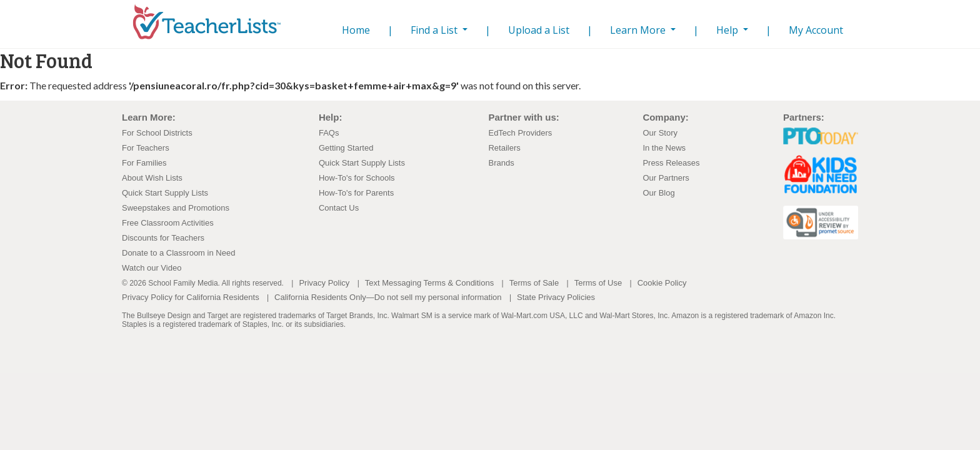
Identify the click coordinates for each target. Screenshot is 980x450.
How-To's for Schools (357, 178)
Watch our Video (152, 268)
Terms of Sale (534, 283)
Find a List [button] (435, 30)
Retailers (504, 148)
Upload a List (539, 30)
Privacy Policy (324, 283)
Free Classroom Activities (168, 223)
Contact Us (339, 208)
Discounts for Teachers (163, 238)
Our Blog (658, 193)
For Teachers (146, 148)
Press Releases (671, 163)
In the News (664, 148)
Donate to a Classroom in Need (178, 253)
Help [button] (728, 30)
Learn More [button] (639, 30)
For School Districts (157, 133)
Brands (501, 163)
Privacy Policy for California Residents (191, 297)
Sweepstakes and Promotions (176, 208)
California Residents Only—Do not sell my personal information (388, 297)
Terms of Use (598, 283)
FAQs (329, 133)
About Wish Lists (152, 178)
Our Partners (666, 178)
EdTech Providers (520, 133)
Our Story (660, 133)
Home (353, 30)
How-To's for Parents (356, 193)
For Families (144, 163)
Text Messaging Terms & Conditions (429, 283)
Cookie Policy (662, 283)
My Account (816, 30)
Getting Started (346, 148)
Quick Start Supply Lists (165, 193)
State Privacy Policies (556, 297)
